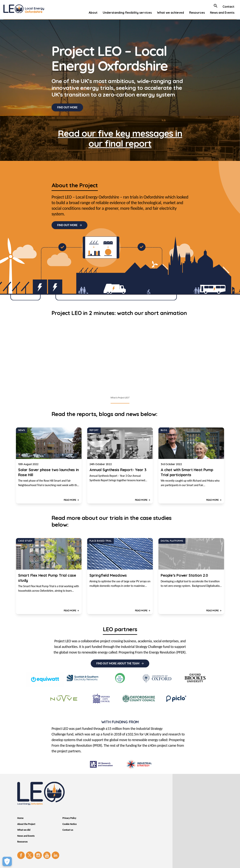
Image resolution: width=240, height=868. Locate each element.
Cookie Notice (70, 824)
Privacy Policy (69, 818)
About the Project (26, 824)
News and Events (222, 13)
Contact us (68, 830)
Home (20, 818)
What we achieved (170, 13)
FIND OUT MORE (67, 107)
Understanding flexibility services (127, 13)
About (93, 13)
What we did (24, 830)
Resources (197, 13)
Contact (228, 7)
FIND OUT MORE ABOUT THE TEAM (118, 663)
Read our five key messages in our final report (120, 138)
